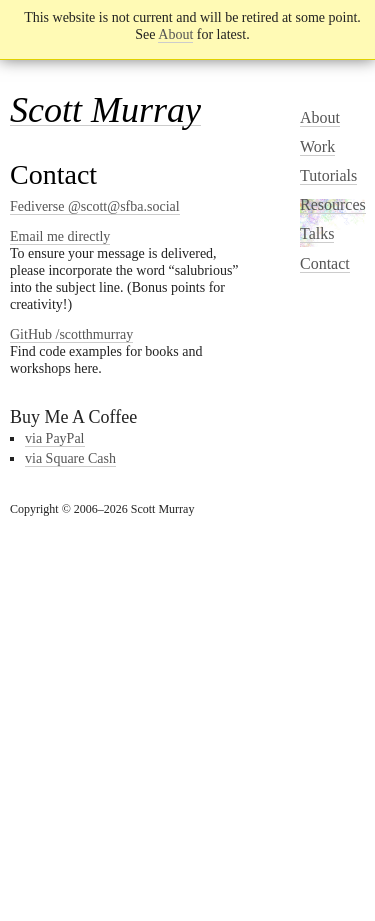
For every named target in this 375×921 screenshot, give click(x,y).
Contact (325, 263)
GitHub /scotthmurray (71, 334)
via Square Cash (70, 458)
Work (317, 146)
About (175, 34)
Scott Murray (105, 110)
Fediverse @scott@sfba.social (95, 206)
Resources (333, 204)
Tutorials (328, 175)
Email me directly (60, 236)
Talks (317, 233)
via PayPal (55, 438)
